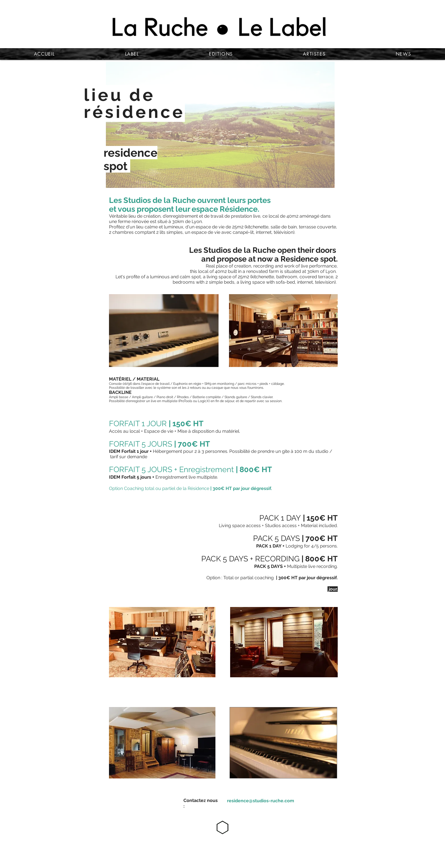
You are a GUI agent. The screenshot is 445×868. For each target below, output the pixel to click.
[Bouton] (260, 798)
